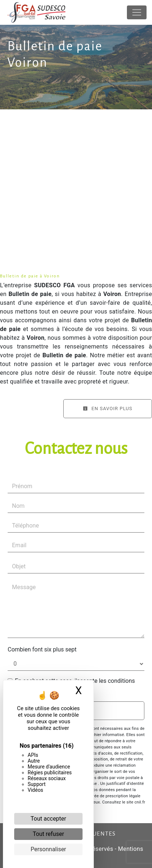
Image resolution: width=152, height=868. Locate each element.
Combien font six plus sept (42, 649)
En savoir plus (108, 408)
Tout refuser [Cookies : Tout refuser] (48, 834)
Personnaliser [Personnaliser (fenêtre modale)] (48, 849)
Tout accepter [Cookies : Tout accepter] (48, 819)
